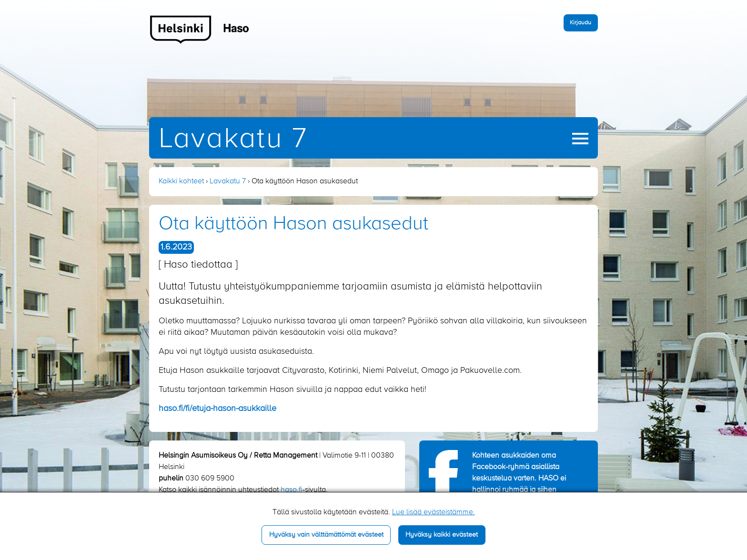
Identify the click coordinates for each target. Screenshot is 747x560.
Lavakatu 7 (233, 139)
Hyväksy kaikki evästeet (442, 535)
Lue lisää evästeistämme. (434, 512)
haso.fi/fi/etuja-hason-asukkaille (217, 409)
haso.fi (292, 490)
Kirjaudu (580, 23)
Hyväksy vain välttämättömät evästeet (326, 535)
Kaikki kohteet (181, 181)
